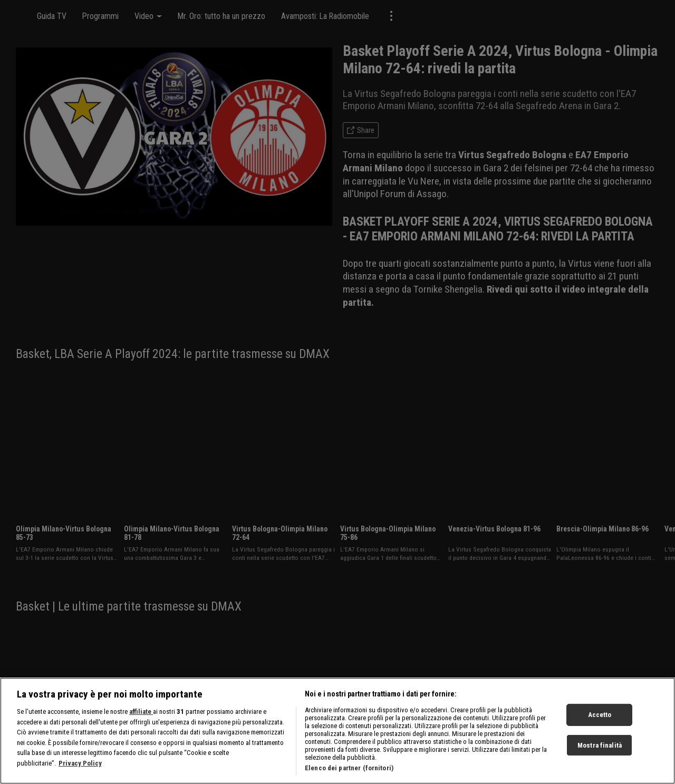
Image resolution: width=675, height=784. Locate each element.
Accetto (600, 719)
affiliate (141, 716)
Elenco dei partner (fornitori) (349, 772)
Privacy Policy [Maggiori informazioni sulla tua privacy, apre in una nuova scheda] (80, 767)
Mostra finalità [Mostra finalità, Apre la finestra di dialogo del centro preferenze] (600, 749)
